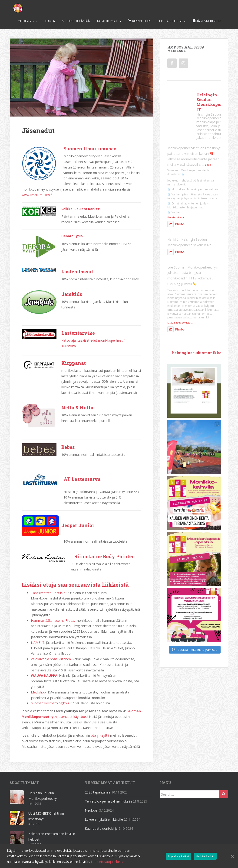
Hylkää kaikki (205, 856)
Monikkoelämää (76, 21)
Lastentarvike (78, 333)
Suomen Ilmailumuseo (90, 149)
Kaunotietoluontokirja (101, 828)
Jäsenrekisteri (207, 21)
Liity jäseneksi (170, 21)
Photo (176, 224)
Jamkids (72, 294)
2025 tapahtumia (98, 792)
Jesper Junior (78, 525)
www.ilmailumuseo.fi (37, 195)
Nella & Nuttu (77, 408)
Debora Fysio (72, 236)
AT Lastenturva (82, 479)
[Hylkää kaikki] (232, 856)
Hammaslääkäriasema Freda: (53, 620)
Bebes (68, 447)
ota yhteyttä (100, 735)
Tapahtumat (107, 21)
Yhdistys (26, 21)
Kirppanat (74, 363)
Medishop (38, 692)
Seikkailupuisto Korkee (81, 209)
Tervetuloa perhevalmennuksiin (108, 801)
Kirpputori (139, 21)
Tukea (50, 21)
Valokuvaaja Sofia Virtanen (51, 659)
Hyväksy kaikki (179, 856)
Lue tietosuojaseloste (107, 862)
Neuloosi (92, 810)
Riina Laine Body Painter (104, 556)
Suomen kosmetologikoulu (51, 703)
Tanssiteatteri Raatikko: (49, 593)
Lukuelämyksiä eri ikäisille (104, 819)
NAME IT (38, 643)
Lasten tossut (77, 272)
